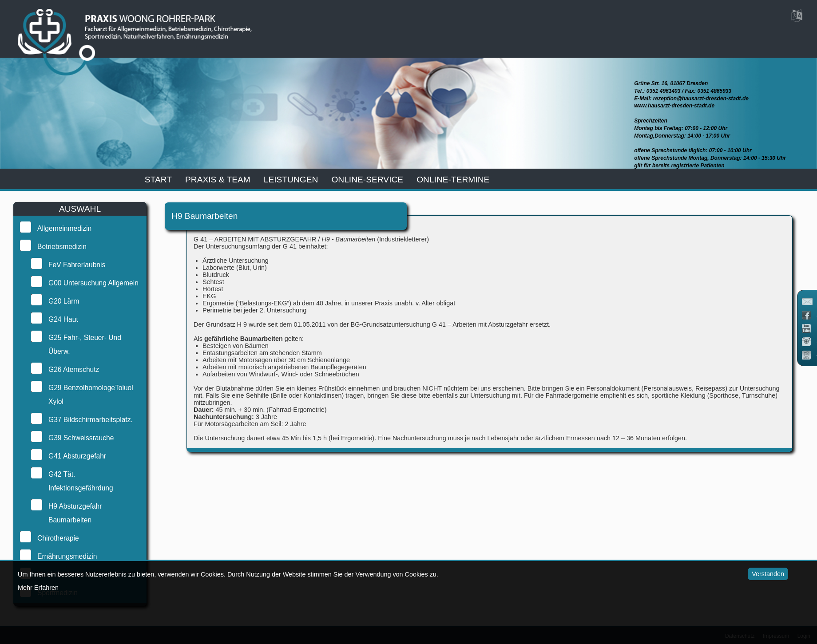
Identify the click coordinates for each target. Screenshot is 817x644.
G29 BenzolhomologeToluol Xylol (90, 395)
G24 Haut (62, 319)
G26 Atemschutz (73, 369)
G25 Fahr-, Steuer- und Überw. (84, 344)
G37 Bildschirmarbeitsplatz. (90, 420)
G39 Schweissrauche (80, 438)
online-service (367, 180)
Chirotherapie (57, 538)
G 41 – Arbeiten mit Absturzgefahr (490, 324)
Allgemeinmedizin (63, 228)
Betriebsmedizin (61, 247)
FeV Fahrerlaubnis (76, 265)
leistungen (291, 180)
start (158, 180)
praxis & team (218, 180)
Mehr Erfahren (38, 588)
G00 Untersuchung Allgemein (93, 283)
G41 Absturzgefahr (76, 456)
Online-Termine (453, 180)
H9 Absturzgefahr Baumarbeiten (74, 513)
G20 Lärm (63, 301)
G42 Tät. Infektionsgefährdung (80, 481)
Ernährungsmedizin (66, 556)
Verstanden (765, 574)
